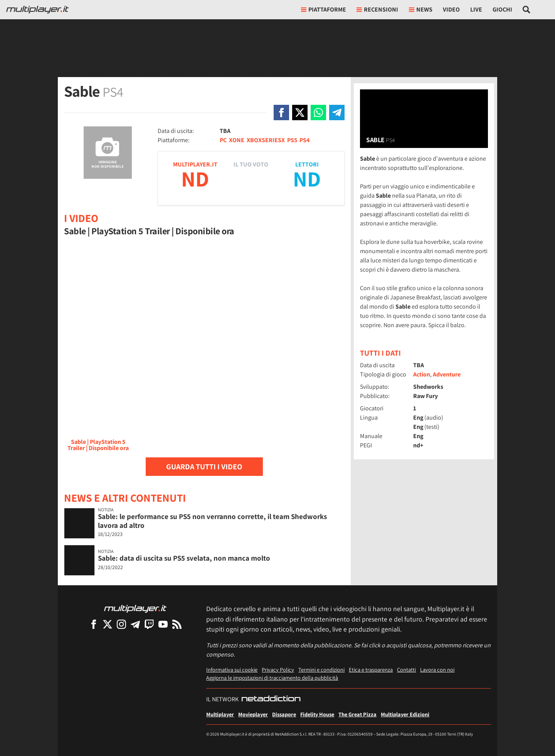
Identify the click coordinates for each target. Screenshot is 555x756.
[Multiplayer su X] (108, 624)
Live (476, 9)
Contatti (406, 669)
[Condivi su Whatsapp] (318, 113)
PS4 (304, 140)
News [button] (421, 9)
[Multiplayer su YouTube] (163, 624)
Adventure (447, 374)
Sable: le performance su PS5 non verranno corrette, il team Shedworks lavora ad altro (212, 521)
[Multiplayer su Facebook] (94, 624)
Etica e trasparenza (371, 669)
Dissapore (284, 714)
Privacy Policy (278, 669)
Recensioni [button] (377, 9)
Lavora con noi (437, 669)
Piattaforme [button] (324, 9)
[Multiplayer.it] (37, 10)
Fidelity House (317, 714)
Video (451, 9)
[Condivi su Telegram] (337, 113)
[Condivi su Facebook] (281, 113)
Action (422, 374)
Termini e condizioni (321, 669)
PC (223, 140)
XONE (237, 140)
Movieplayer (253, 714)
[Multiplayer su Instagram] (121, 624)
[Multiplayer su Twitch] (149, 624)
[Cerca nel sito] (527, 10)
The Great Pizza (357, 714)
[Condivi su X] (300, 113)
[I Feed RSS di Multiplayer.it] (177, 624)
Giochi (502, 9)
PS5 (292, 140)
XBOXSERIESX (266, 140)
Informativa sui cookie (232, 669)
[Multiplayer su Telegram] (135, 624)
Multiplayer (220, 714)
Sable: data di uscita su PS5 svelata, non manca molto (184, 558)
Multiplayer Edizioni (405, 714)
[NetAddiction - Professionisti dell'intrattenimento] (271, 699)
